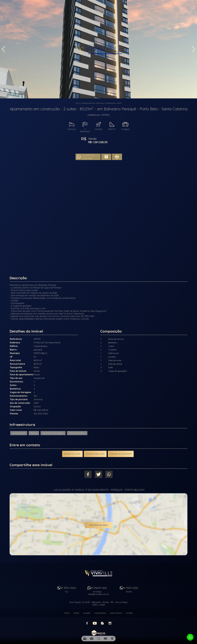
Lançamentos (100, 612)
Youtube (95, 623)
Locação (87, 612)
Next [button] (194, 50)
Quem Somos (116, 612)
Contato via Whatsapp (88, 157)
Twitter (99, 474)
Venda (76, 612)
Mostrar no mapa (99, 525)
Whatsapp (109, 474)
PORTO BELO (100, 103)
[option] (99, 49)
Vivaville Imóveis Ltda (99, 573)
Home (67, 612)
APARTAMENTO (111, 103)
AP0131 (119, 103)
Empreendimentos (88, 103)
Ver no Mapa (121, 602)
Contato (129, 612)
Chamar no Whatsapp (121, 454)
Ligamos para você (95, 454)
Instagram (110, 623)
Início (78, 103)
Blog (102, 623)
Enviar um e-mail (72, 454)
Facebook (88, 474)
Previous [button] (3, 50)
